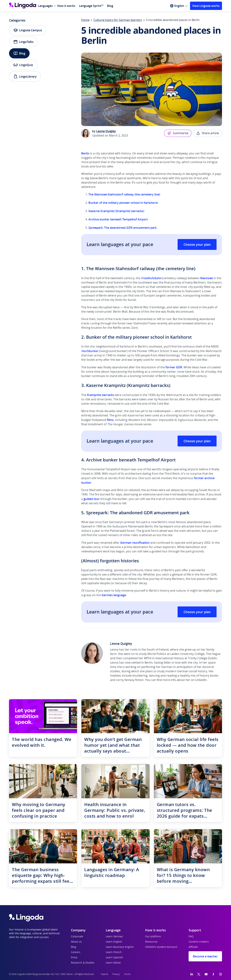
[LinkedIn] (192, 974)
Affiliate (193, 947)
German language (114, 595)
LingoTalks (23, 42)
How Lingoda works (206, 6)
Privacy (116, 974)
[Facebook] (213, 974)
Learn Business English (120, 947)
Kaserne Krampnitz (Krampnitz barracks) (116, 211)
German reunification (135, 543)
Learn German (114, 937)
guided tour (92, 499)
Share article (207, 133)
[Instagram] (221, 974)
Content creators (199, 942)
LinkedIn (201, 680)
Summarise (178, 133)
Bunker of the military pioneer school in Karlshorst (123, 203)
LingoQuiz (23, 65)
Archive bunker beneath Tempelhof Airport (118, 219)
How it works (66, 6)
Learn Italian (113, 963)
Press (74, 958)
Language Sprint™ (91, 6)
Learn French (114, 952)
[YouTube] (206, 974)
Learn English (114, 942)
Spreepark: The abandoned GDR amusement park (123, 228)
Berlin (85, 153)
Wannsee (206, 278)
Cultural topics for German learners (118, 20)
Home (85, 20)
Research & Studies (83, 963)
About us (76, 942)
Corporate (77, 937)
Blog (110, 6)
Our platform (153, 937)
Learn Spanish (114, 958)
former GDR (174, 367)
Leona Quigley (106, 131)
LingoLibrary (25, 76)
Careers (76, 952)
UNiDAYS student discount (161, 947)
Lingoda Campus (28, 30)
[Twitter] (199, 974)
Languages (45, 6)
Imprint (104, 974)
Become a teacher (205, 956)
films (110, 420)
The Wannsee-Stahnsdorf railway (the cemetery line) (124, 194)
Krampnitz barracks (101, 395)
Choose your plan (197, 244)
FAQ (191, 937)
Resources (151, 942)
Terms (127, 974)
